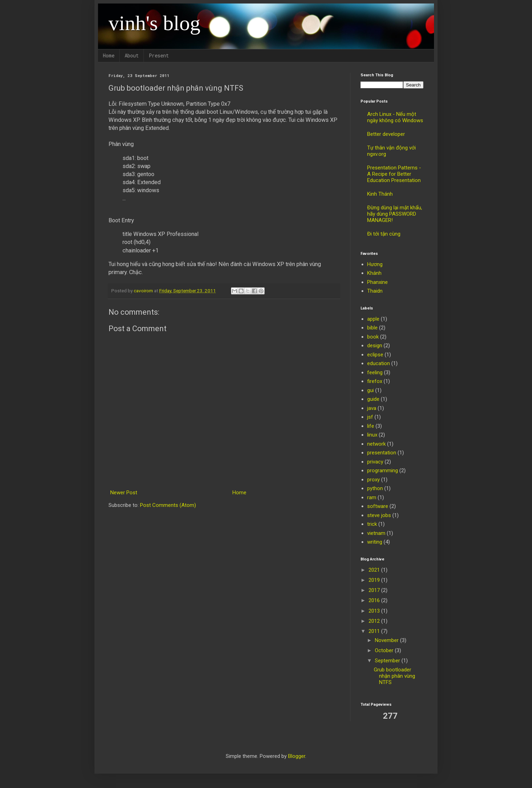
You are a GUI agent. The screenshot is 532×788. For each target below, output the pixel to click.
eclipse (375, 355)
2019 (375, 580)
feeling (375, 372)
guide (373, 399)
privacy (375, 462)
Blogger (297, 756)
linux (372, 435)
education (379, 363)
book (373, 337)
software (378, 506)
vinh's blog (155, 23)
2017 (375, 590)
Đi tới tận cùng (384, 234)
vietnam (376, 533)
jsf (370, 417)
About (132, 55)
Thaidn (375, 291)
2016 (375, 600)
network (376, 444)
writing (375, 542)
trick (372, 524)
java (372, 408)
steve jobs (379, 515)
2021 (375, 570)
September (388, 661)
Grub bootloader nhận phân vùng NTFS (394, 676)
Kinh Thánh (380, 194)
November (387, 640)
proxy (373, 480)
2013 (375, 611)
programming (383, 470)
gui (370, 390)
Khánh (374, 273)
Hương (375, 264)
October (385, 650)
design (375, 346)
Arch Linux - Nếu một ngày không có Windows (395, 117)
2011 (375, 631)
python (375, 488)
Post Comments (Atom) (168, 505)
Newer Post (124, 493)
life (371, 426)
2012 (375, 621)
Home (109, 55)
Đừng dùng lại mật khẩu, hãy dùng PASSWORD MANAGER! (395, 214)
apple (373, 319)
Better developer (386, 134)
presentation (382, 453)
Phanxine (377, 282)
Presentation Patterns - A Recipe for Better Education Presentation (394, 174)
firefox (375, 381)
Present (159, 55)
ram (372, 497)
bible (372, 328)
